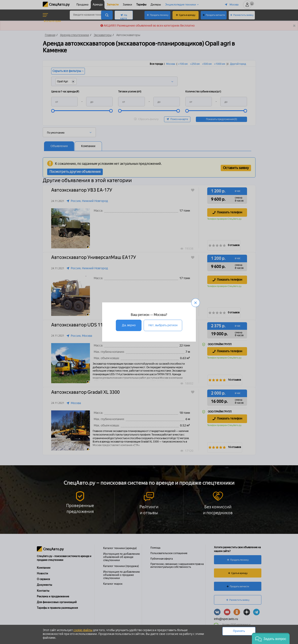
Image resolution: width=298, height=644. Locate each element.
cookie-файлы (83, 630)
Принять (239, 631)
